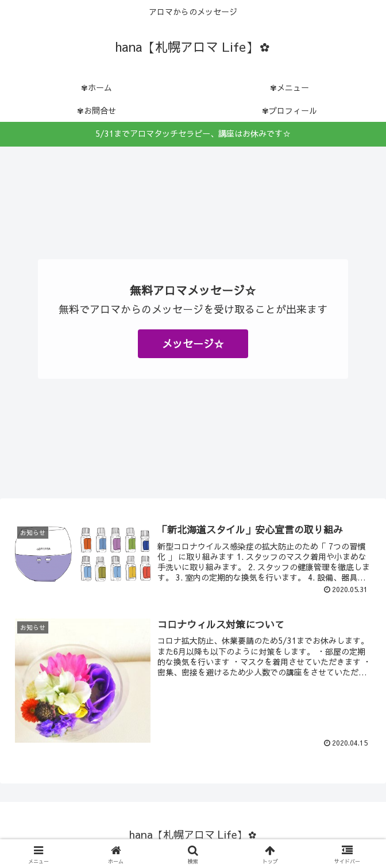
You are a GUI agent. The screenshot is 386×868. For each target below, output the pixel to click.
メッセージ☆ (193, 343)
